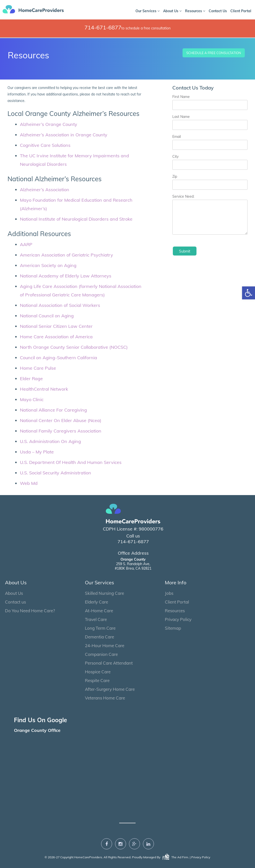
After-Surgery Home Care (110, 689)
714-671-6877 (103, 27)
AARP (26, 244)
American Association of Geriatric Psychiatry (66, 255)
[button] (249, 293)
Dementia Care (99, 637)
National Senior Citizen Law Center (56, 326)
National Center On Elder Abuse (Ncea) (61, 420)
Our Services (148, 11)
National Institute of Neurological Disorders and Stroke (76, 219)
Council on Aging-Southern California (59, 358)
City (175, 157)
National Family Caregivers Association (61, 431)
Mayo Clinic (32, 399)
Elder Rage (31, 379)
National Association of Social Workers (60, 305)
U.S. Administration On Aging (50, 441)
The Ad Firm (175, 857)
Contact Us (218, 11)
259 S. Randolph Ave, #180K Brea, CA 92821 (133, 564)
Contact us (15, 602)
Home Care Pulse (38, 368)
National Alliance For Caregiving (53, 410)
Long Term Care (100, 628)
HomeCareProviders (88, 857)
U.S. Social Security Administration (56, 473)
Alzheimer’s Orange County (49, 124)
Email (177, 137)
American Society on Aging (48, 265)
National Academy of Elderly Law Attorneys (66, 276)
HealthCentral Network (44, 389)
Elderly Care (96, 602)
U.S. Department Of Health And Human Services (71, 462)
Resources (195, 11)
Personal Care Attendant (109, 663)
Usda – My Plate (37, 452)
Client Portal (241, 11)
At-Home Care (99, 611)
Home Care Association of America (56, 337)
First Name (181, 97)
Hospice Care (98, 672)
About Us (172, 11)
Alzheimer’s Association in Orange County (64, 135)
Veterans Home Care (105, 698)
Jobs (169, 593)
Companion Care (101, 654)
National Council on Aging (47, 316)
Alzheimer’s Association (45, 190)
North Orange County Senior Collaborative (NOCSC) (74, 347)
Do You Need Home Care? (30, 611)
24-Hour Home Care (105, 646)
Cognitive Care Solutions (45, 145)
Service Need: (183, 196)
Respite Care (97, 680)
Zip (175, 176)
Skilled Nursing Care (104, 593)
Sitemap (173, 628)
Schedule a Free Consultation (214, 53)
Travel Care (96, 619)
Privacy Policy (178, 619)
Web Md (29, 483)
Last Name (181, 117)
